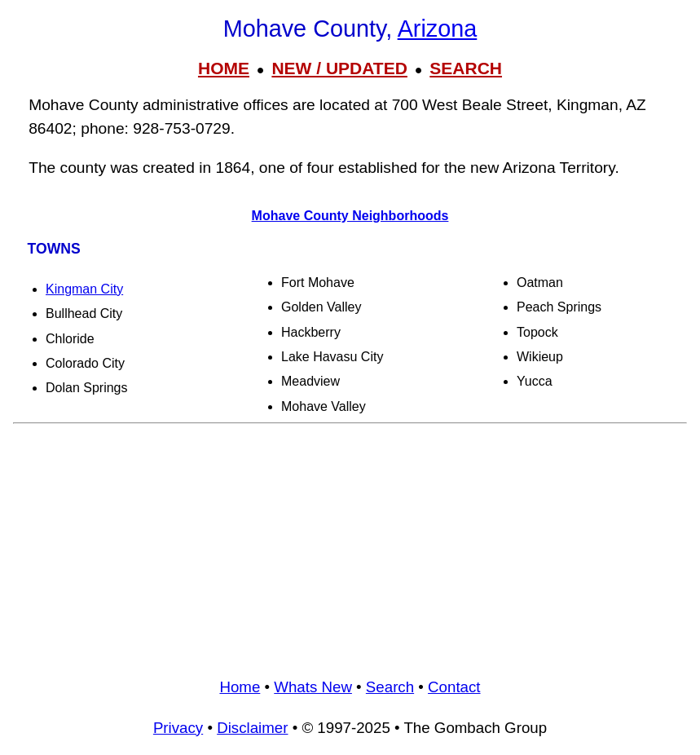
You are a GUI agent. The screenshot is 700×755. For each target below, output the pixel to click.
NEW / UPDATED (339, 68)
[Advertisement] (350, 545)
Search (390, 687)
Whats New (313, 687)
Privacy (178, 728)
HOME (224, 68)
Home (240, 687)
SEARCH (466, 68)
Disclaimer (252, 728)
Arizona (438, 29)
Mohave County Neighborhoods (350, 216)
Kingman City (84, 289)
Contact (454, 687)
